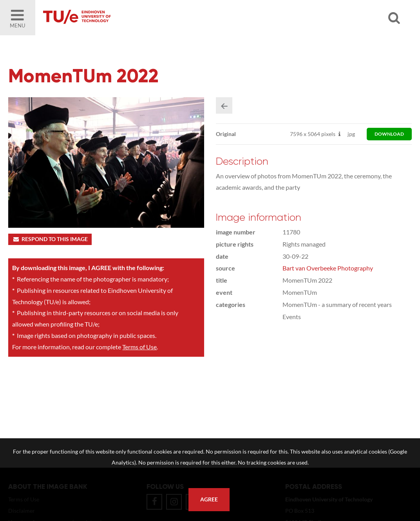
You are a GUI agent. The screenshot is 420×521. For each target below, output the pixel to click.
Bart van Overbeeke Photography (328, 268)
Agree (209, 499)
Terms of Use (139, 347)
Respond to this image (50, 239)
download (389, 134)
